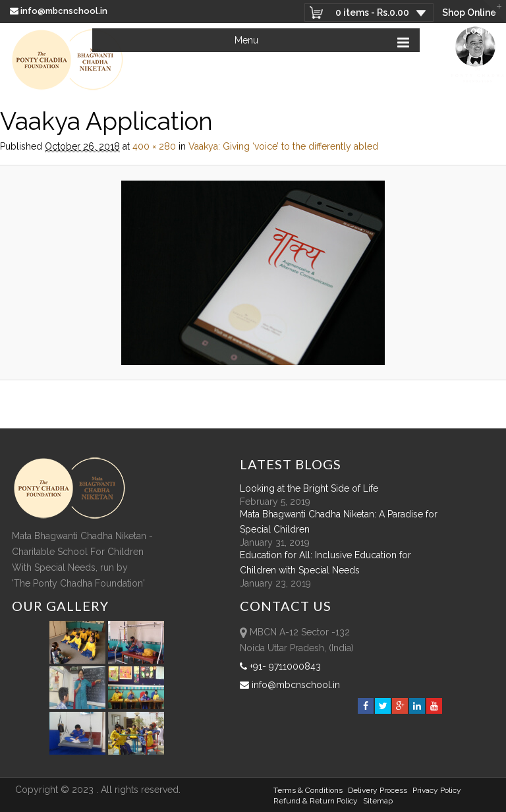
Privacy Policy (437, 790)
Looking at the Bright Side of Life (309, 488)
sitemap (378, 801)
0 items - (372, 13)
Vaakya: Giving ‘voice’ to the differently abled (283, 146)
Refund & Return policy (316, 801)
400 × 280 (154, 146)
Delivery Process (378, 790)
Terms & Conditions (308, 790)
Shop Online (469, 13)
